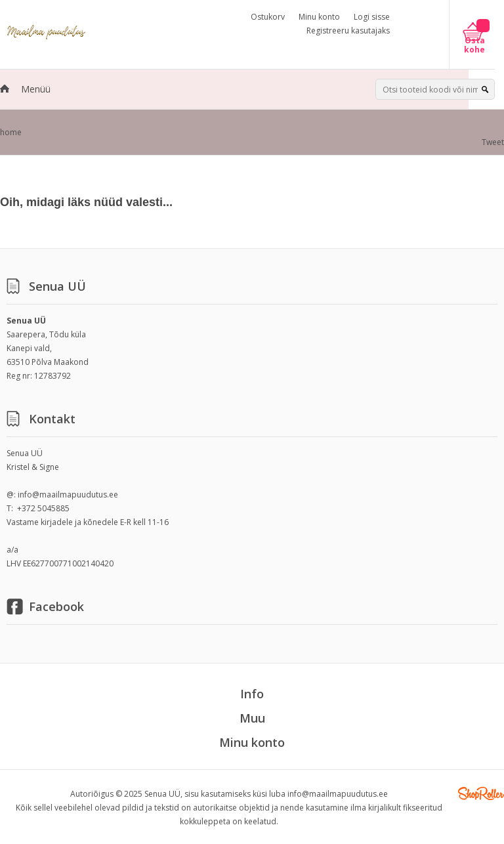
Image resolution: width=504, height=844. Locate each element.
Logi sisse (372, 17)
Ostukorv (268, 17)
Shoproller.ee (481, 793)
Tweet (493, 142)
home (11, 132)
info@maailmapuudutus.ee (68, 495)
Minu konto (319, 17)
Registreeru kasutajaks (348, 31)
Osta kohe (474, 45)
